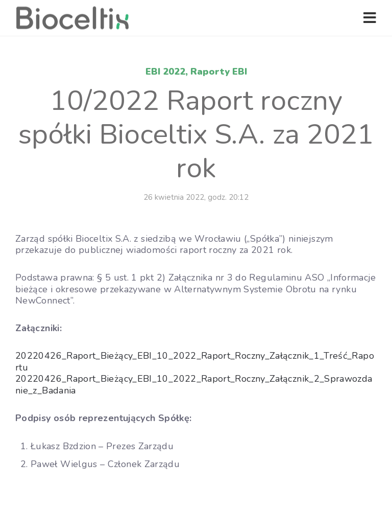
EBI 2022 (165, 72)
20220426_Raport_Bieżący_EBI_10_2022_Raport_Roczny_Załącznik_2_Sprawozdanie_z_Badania (194, 385)
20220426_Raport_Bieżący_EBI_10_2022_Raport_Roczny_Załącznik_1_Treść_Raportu (195, 362)
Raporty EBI (219, 72)
